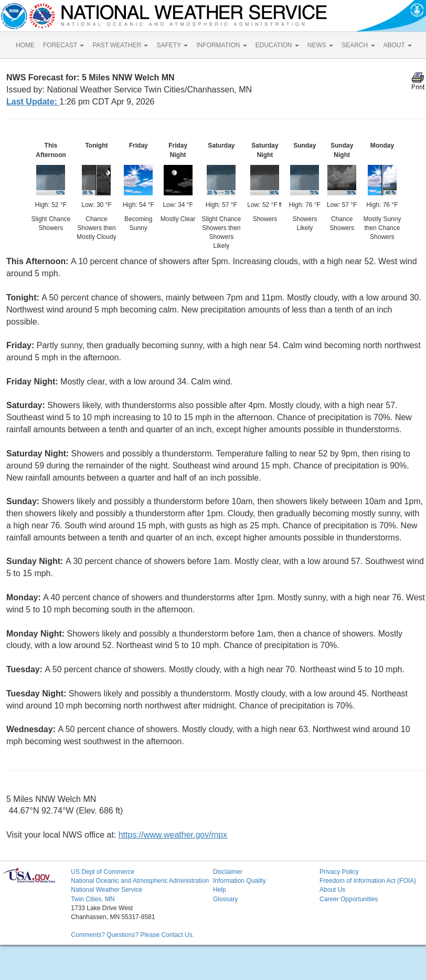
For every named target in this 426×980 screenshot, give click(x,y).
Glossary (225, 899)
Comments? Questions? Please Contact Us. (132, 935)
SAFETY (172, 45)
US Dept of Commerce (103, 872)
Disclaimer (228, 872)
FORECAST (63, 45)
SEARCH (358, 45)
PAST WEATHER (120, 45)
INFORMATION (221, 45)
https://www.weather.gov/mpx (173, 835)
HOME (25, 45)
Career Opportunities (349, 899)
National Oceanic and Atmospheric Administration (140, 881)
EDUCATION (277, 45)
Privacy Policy (339, 872)
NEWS (320, 45)
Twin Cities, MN (93, 899)
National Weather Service (106, 890)
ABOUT (398, 45)
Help (220, 890)
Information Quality (239, 881)
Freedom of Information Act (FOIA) (368, 881)
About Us (332, 890)
